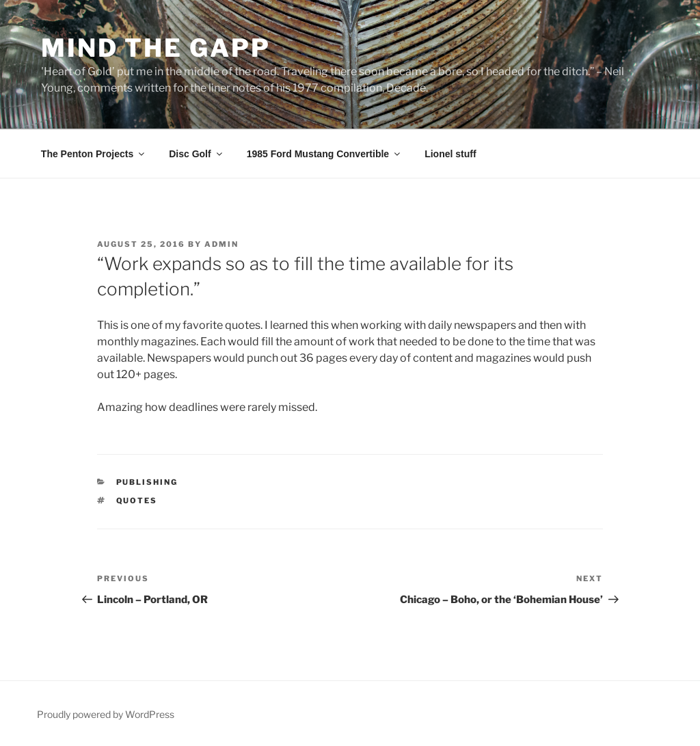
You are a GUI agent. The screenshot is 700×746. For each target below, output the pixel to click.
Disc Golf (196, 154)
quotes (137, 501)
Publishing (147, 482)
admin (221, 244)
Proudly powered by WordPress (106, 714)
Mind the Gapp (156, 48)
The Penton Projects (94, 154)
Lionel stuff (450, 154)
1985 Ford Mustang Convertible (324, 154)
